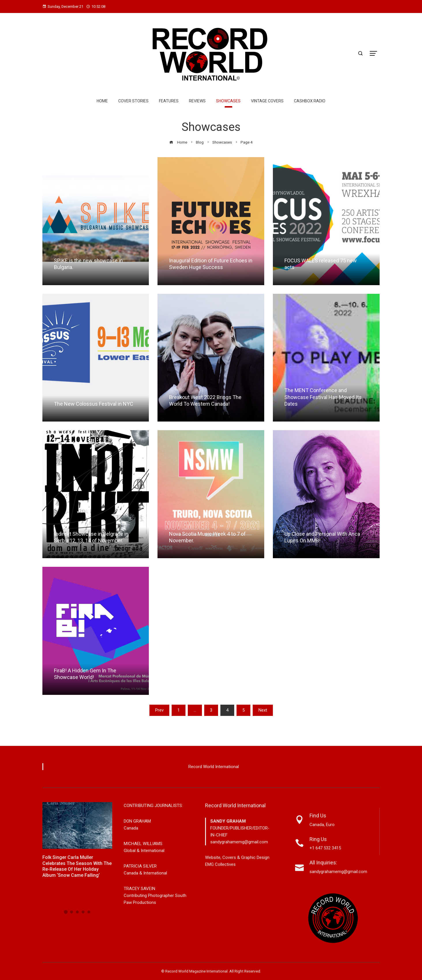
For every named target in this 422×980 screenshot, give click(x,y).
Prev (159, 710)
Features (169, 101)
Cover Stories (133, 101)
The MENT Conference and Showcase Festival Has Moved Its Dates (323, 397)
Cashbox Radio (310, 101)
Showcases (228, 101)
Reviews (197, 101)
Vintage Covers (267, 101)
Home (102, 101)
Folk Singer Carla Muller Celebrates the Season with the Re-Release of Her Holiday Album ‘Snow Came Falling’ (77, 866)
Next (263, 710)
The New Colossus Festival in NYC (94, 404)
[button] (66, 912)
